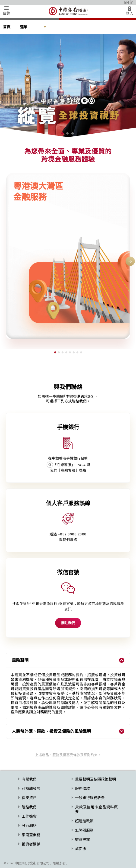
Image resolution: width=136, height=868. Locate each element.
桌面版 (81, 849)
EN (127, 2)
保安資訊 (29, 798)
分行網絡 (29, 826)
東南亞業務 (31, 835)
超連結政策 (84, 821)
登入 (130, 13)
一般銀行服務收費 (90, 798)
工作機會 (29, 816)
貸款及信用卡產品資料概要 (96, 809)
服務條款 (82, 788)
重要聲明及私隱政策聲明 (95, 779)
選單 (24, 27)
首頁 (7, 27)
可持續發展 (31, 788)
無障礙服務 (84, 830)
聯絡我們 (29, 807)
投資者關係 (31, 844)
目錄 (6, 13)
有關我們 (29, 779)
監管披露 (82, 839)
